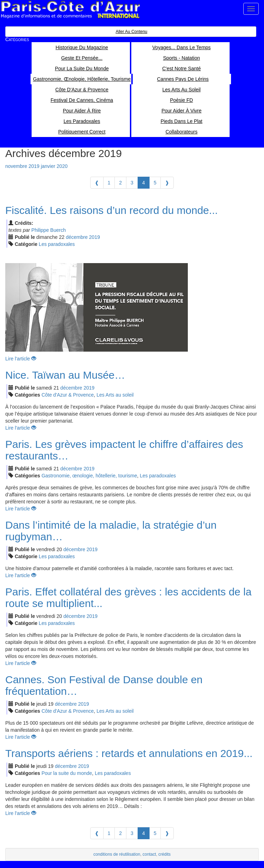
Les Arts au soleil (115, 395)
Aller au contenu (131, 32)
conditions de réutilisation (117, 854)
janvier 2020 (54, 166)
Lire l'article (21, 359)
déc (77, 237)
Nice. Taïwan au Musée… (65, 375)
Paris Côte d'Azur (70, 10)
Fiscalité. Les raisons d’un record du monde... (111, 210)
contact (149, 854)
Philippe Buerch (48, 230)
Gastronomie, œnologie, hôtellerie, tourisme (89, 476)
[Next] (167, 183)
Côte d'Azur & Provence (68, 395)
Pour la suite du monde (67, 773)
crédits (164, 854)
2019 (95, 237)
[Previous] (97, 183)
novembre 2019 (22, 166)
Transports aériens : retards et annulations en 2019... (129, 753)
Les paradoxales (57, 244)
